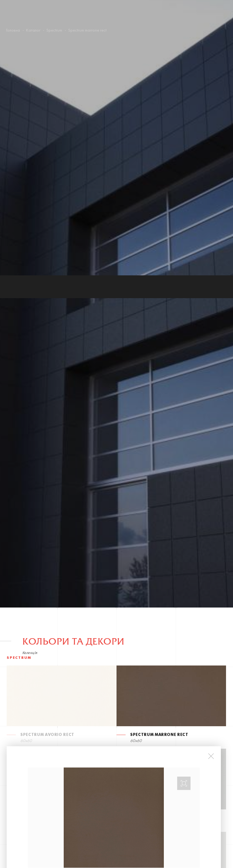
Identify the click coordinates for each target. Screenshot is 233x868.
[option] (114, 542)
